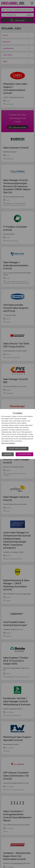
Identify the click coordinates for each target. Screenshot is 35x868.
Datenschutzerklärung (8, 443)
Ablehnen (8, 454)
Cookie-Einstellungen (17, 449)
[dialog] (17, 434)
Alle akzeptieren (24, 454)
